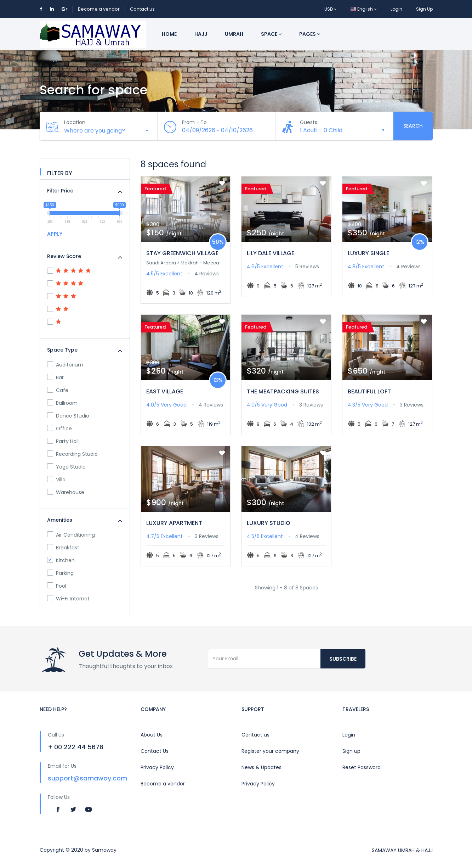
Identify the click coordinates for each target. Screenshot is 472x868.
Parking (60, 573)
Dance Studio (68, 416)
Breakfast (63, 548)
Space (271, 34)
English (364, 9)
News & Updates (261, 767)
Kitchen (61, 560)
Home (169, 34)
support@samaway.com (87, 778)
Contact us (142, 9)
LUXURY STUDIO (269, 523)
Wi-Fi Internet (68, 599)
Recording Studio (72, 454)
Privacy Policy (157, 767)
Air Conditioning (71, 535)
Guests (309, 122)
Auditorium (65, 365)
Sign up (351, 751)
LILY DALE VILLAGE (271, 253)
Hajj (201, 34)
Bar (55, 377)
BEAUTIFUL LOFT (369, 391)
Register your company (270, 751)
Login (396, 9)
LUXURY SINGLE (368, 253)
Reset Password (362, 767)
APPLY (55, 234)
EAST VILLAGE (165, 391)
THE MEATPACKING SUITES (283, 391)
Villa (56, 480)
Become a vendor (99, 9)
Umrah (234, 34)
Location (75, 122)
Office (59, 429)
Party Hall (63, 441)
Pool (57, 586)
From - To (195, 122)
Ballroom (62, 403)
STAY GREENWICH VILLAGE (182, 253)
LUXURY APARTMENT (174, 523)
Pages (310, 34)
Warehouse (66, 492)
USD (331, 9)
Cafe (58, 390)
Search (413, 126)
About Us (152, 735)
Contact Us (155, 751)
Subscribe (343, 659)
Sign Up (424, 9)
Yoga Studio (66, 467)
